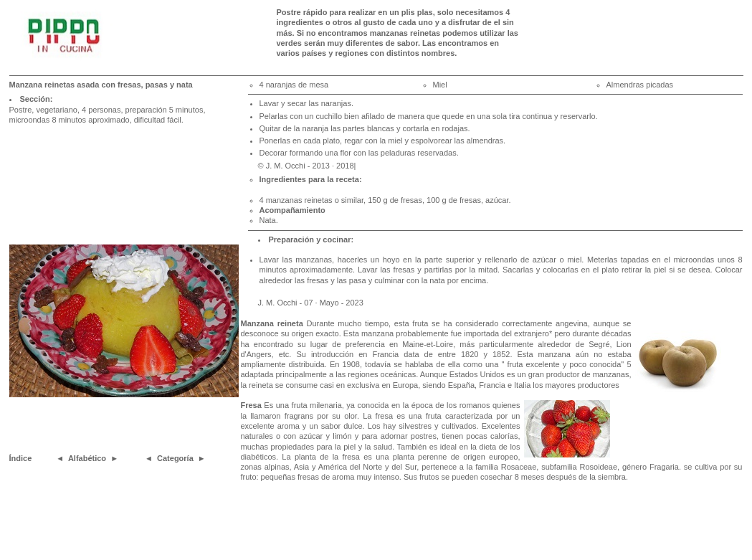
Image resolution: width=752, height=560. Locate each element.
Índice (21, 458)
